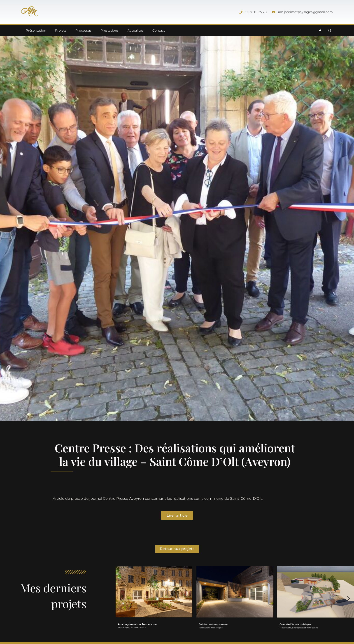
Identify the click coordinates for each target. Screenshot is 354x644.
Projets (61, 30)
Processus (83, 30)
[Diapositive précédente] (121, 598)
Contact (159, 30)
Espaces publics (138, 627)
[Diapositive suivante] (349, 598)
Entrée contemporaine (215, 618)
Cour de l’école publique (298, 612)
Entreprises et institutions (307, 613)
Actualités (135, 30)
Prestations (109, 30)
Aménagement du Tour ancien (137, 624)
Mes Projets (124, 627)
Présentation (36, 30)
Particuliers (207, 620)
